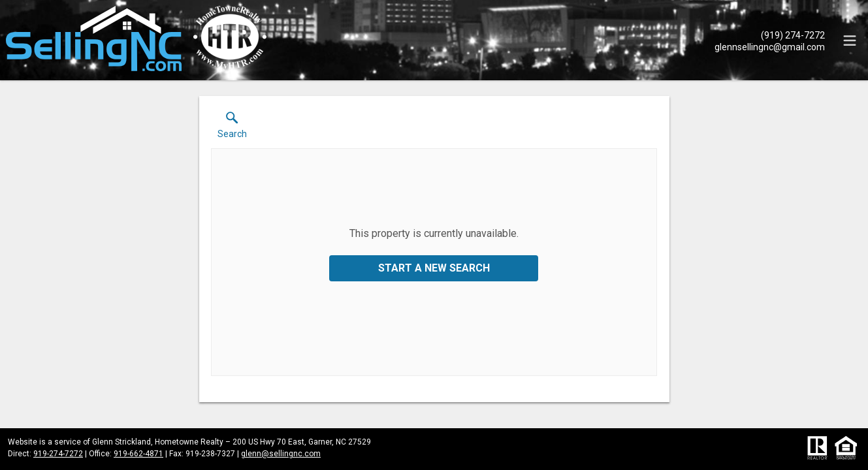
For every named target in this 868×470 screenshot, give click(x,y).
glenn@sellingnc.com (281, 454)
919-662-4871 (138, 454)
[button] (232, 128)
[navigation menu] (850, 40)
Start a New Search (434, 268)
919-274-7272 (58, 454)
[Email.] (770, 46)
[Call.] (770, 35)
